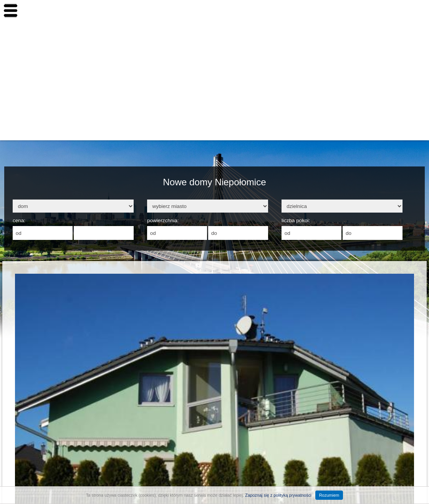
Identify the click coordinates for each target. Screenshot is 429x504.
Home (369, 22)
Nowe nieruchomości (390, 43)
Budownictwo (380, 86)
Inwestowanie (380, 65)
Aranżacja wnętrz (385, 129)
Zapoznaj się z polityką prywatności (278, 495)
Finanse (372, 108)
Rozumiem (329, 495)
